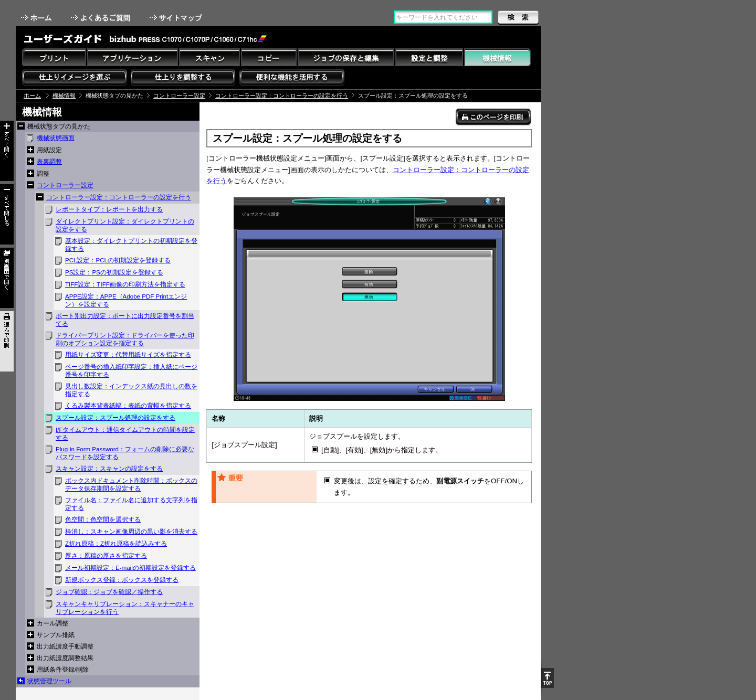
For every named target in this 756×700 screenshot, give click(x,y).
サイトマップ (177, 18)
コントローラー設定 (179, 96)
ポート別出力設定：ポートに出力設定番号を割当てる (125, 320)
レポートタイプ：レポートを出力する (109, 209)
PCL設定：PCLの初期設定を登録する (118, 260)
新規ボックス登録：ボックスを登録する (122, 580)
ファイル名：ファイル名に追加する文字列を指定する (131, 504)
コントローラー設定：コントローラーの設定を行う (282, 96)
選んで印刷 (7, 341)
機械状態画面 (56, 138)
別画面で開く (7, 278)
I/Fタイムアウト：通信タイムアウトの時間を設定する (125, 434)
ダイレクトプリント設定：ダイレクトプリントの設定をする (125, 225)
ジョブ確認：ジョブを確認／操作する (109, 592)
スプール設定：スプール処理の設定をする (115, 418)
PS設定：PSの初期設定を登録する (114, 272)
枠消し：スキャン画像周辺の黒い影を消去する (131, 532)
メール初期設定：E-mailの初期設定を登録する (130, 568)
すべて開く (7, 151)
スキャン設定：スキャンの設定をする (109, 469)
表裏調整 (49, 162)
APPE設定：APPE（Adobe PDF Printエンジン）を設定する (126, 300)
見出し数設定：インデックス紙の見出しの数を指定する (131, 390)
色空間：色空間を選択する (103, 519)
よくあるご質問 (102, 18)
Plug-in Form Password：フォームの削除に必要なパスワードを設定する (125, 453)
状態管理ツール (49, 681)
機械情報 (64, 96)
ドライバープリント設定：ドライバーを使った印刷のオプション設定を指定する (125, 339)
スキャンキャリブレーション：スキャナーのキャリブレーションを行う (125, 608)
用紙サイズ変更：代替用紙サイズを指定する (128, 355)
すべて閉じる (7, 214)
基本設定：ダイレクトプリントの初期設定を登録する (131, 245)
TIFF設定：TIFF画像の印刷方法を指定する (125, 284)
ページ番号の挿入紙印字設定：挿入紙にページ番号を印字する (131, 371)
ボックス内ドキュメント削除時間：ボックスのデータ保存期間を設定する (131, 485)
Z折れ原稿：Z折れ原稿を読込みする (116, 544)
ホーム (37, 18)
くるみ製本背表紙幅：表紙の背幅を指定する (128, 406)
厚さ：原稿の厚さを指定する (106, 556)
